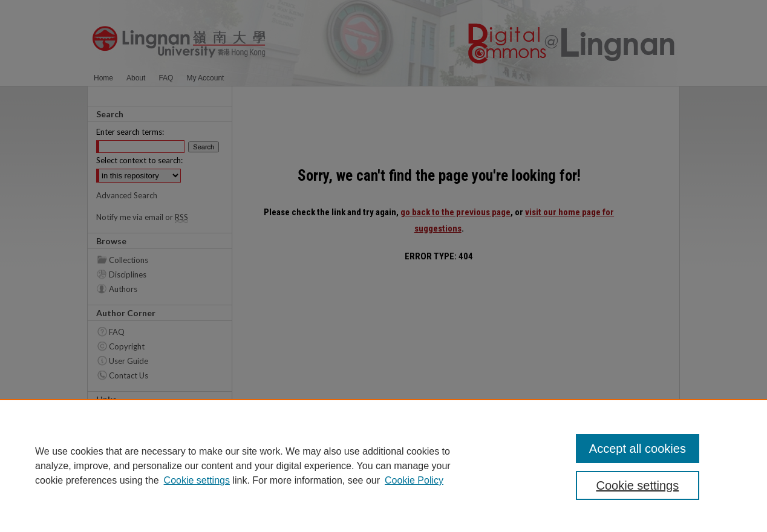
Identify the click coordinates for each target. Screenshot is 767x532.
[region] (383, 465)
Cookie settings (197, 480)
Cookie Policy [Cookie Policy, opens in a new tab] (414, 480)
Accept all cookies (638, 449)
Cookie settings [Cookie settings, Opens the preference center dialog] (638, 485)
